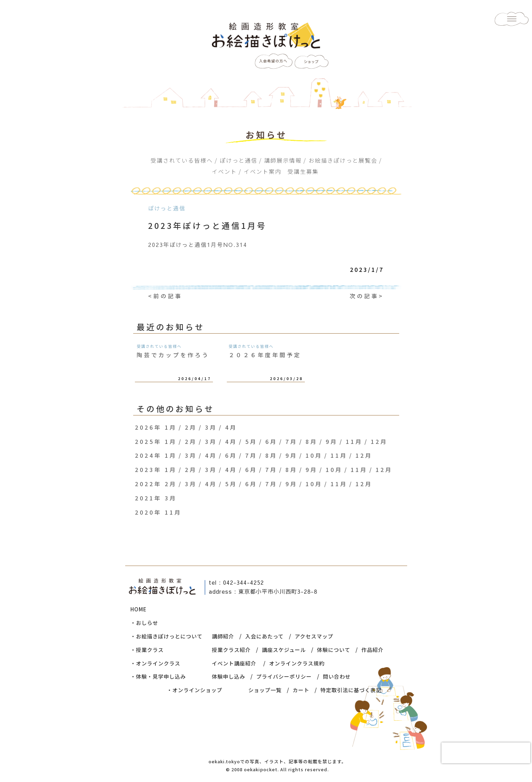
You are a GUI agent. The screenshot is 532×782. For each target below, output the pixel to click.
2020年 (148, 512)
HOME (139, 609)
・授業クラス (147, 650)
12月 (379, 441)
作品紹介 (372, 650)
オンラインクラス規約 (297, 663)
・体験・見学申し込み (158, 676)
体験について (334, 650)
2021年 (148, 498)
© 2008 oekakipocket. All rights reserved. (277, 769)
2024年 (148, 455)
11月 (354, 441)
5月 (251, 441)
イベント (224, 171)
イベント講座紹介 (234, 663)
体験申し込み (229, 676)
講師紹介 (223, 636)
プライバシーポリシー (284, 676)
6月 (271, 441)
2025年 (148, 441)
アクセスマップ (314, 636)
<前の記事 (165, 296)
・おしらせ (144, 623)
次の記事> (367, 296)
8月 (312, 441)
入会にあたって (264, 636)
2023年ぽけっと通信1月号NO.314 (198, 244)
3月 (211, 427)
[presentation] (486, 753)
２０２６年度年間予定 (265, 355)
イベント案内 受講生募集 (281, 171)
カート (301, 690)
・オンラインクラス (155, 663)
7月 (291, 441)
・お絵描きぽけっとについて (166, 636)
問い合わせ (337, 676)
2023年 (148, 470)
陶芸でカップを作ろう (173, 355)
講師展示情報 (283, 160)
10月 (314, 455)
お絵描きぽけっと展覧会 (343, 160)
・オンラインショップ (195, 690)
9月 (332, 441)
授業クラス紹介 (231, 650)
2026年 (148, 427)
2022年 (148, 484)
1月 (171, 427)
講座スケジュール (284, 650)
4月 (231, 427)
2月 (191, 427)
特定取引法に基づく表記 (351, 690)
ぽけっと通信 (239, 160)
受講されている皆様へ (182, 160)
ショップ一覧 (265, 690)
